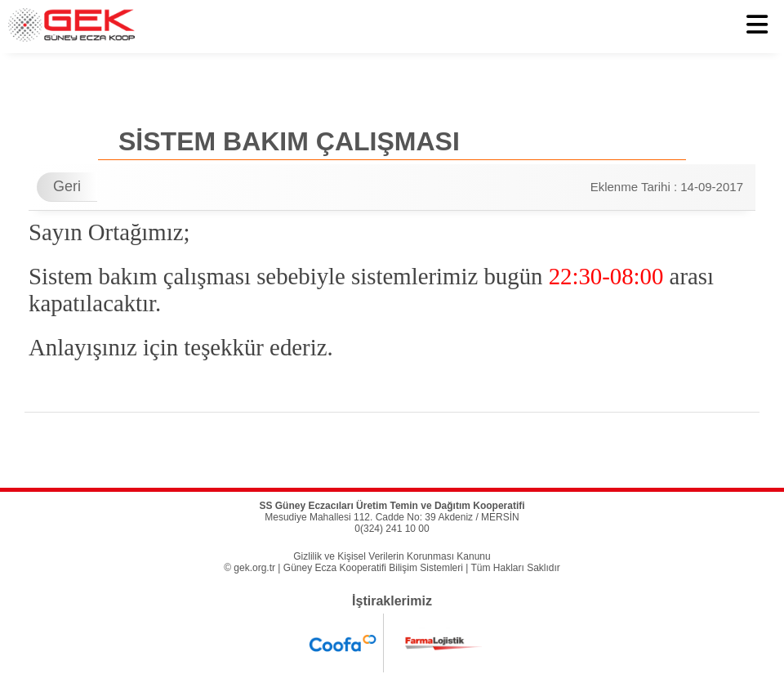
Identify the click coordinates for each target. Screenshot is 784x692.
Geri (67, 186)
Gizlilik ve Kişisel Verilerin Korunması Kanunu (392, 556)
